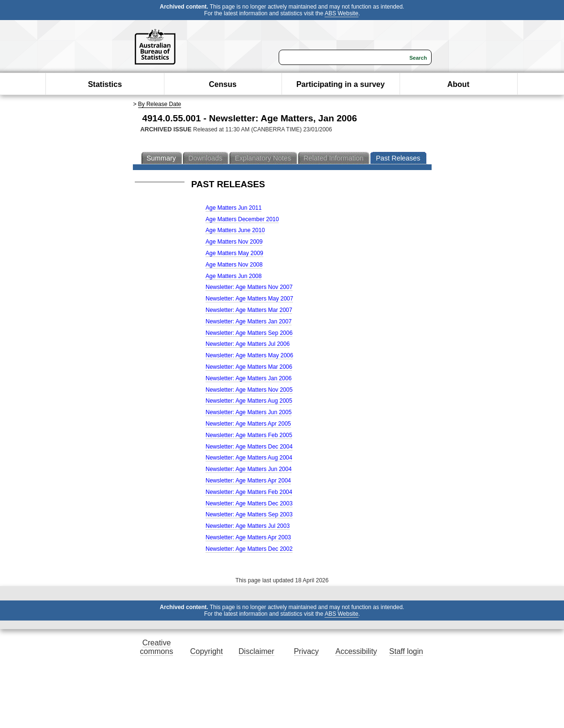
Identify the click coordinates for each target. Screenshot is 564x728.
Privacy (306, 651)
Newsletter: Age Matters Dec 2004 (249, 447)
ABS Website (341, 13)
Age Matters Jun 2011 (233, 208)
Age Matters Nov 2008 (234, 265)
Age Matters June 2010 (235, 230)
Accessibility (356, 651)
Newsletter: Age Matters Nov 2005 (249, 390)
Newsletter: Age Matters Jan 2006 (249, 378)
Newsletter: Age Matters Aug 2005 (249, 401)
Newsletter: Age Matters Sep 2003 (249, 514)
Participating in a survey (341, 84)
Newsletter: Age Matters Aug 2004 (249, 458)
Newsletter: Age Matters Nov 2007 (249, 287)
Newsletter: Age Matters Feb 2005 (249, 435)
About (458, 84)
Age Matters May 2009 (234, 253)
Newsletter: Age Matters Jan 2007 (249, 321)
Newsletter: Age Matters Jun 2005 (249, 412)
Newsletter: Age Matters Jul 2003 (248, 526)
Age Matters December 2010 (242, 219)
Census (223, 84)
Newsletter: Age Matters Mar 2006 (249, 367)
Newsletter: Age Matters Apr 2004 (248, 481)
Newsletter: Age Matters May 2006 (249, 355)
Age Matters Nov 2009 (234, 242)
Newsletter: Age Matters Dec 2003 (249, 503)
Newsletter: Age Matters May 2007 (249, 299)
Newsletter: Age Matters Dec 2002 (249, 549)
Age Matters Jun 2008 (233, 276)
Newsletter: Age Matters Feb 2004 (249, 492)
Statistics (105, 84)
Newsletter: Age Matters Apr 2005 (248, 424)
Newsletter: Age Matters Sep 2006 (249, 333)
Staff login (406, 651)
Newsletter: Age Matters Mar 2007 (249, 310)
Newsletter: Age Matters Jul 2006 (248, 344)
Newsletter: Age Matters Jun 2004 (249, 469)
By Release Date (160, 104)
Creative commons (157, 647)
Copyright (206, 651)
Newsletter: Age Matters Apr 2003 (248, 537)
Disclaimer (256, 651)
